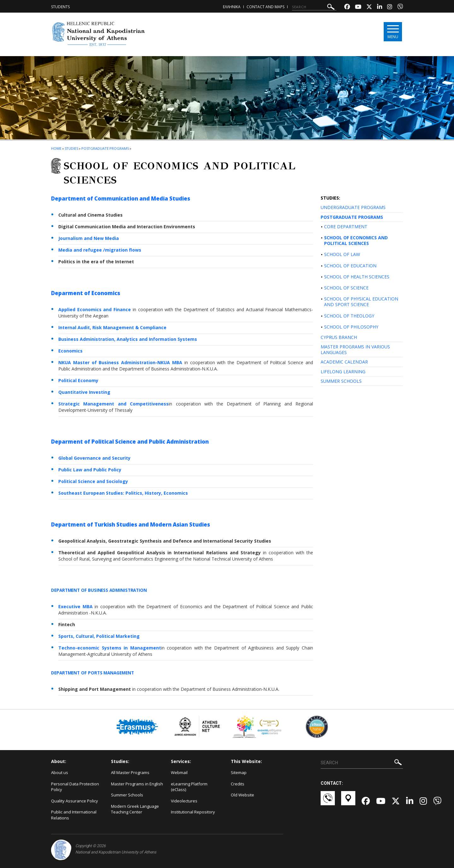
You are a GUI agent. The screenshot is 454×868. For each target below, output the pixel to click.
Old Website (242, 795)
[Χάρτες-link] (348, 801)
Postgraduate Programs (105, 148)
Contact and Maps (265, 7)
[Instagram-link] (390, 7)
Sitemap (239, 772)
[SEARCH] (314, 7)
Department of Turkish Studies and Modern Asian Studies (131, 524)
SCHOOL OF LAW (342, 254)
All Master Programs (130, 772)
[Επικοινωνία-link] (328, 801)
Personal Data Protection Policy (75, 787)
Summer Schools (127, 795)
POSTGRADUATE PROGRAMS (352, 217)
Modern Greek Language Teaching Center (135, 809)
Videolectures (184, 801)
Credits (238, 784)
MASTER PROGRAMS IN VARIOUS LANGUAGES (355, 350)
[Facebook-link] (347, 7)
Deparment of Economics (86, 293)
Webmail (179, 772)
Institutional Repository (193, 812)
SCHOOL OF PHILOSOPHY (351, 327)
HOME (56, 148)
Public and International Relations (74, 815)
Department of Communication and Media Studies (121, 198)
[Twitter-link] (369, 7)
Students (60, 7)
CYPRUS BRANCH (339, 337)
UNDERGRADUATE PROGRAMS (353, 207)
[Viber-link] (400, 7)
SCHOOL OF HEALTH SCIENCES (357, 277)
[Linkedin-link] (380, 7)
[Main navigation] (392, 32)
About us (60, 772)
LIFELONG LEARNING (343, 372)
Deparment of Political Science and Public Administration (130, 442)
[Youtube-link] (358, 7)
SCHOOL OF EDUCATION (350, 266)
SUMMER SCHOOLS (341, 381)
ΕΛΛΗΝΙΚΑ (232, 7)
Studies (71, 148)
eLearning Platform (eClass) (189, 787)
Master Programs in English (137, 784)
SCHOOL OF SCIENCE (346, 288)
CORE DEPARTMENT (346, 227)
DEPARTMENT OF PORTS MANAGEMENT (95, 673)
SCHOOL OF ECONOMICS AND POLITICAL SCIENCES (356, 240)
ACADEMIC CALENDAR (344, 362)
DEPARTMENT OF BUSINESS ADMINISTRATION (101, 590)
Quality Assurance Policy (75, 801)
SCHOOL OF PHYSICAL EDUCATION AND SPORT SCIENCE (361, 302)
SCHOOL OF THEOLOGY (349, 316)
